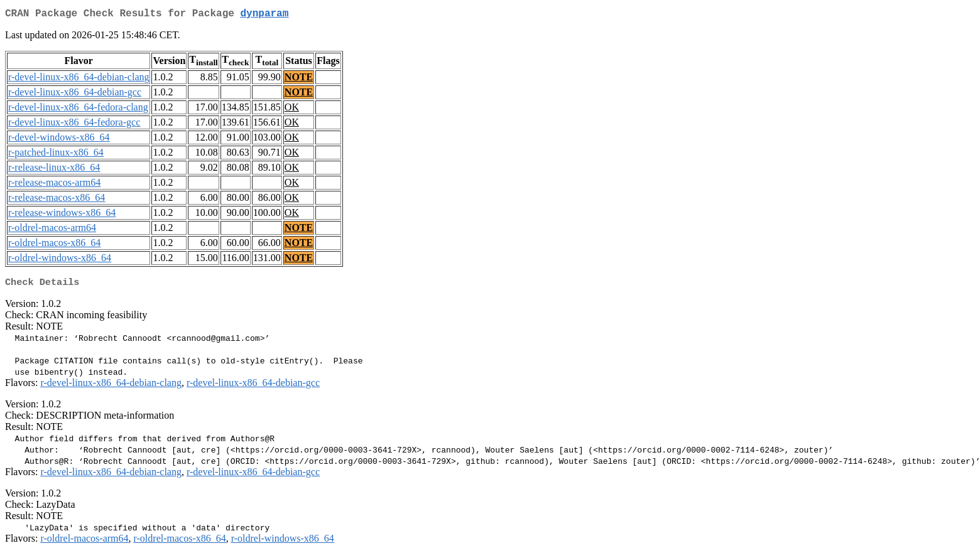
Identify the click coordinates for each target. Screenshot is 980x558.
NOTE (299, 79)
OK (292, 110)
